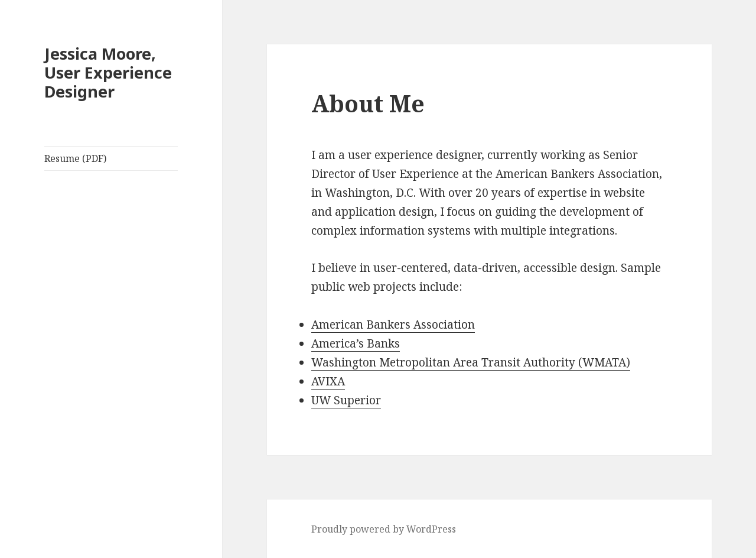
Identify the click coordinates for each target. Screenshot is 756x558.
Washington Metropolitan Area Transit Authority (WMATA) (471, 362)
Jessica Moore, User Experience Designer (108, 72)
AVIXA (328, 381)
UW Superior (346, 400)
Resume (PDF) (75, 158)
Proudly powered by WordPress (384, 529)
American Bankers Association (393, 325)
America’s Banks (356, 343)
